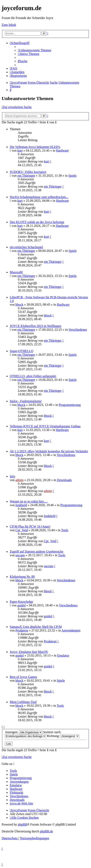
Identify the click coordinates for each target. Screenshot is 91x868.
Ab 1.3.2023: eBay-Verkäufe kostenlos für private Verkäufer (49, 451)
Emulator (63, 655)
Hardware (63, 150)
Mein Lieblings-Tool (23, 702)
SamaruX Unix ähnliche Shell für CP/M (36, 627)
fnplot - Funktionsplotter (26, 401)
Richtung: (63, 736)
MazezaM (16, 272)
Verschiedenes (78, 330)
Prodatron (22, 630)
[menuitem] (34, 50)
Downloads (64, 480)
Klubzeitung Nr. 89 (22, 577)
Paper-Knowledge (21, 602)
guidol (22, 605)
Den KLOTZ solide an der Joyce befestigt (37, 222)
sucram (20, 555)
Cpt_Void (22, 530)
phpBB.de (46, 831)
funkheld (21, 505)
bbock (19, 305)
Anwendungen (71, 630)
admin (19, 480)
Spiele (72, 176)
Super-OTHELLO (21, 351)
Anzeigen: (24, 732)
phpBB (22, 824)
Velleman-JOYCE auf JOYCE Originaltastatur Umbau (45, 426)
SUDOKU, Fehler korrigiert (28, 172)
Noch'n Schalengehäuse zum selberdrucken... (39, 197)
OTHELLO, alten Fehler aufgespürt (33, 376)
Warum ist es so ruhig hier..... (29, 501)
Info (12, 476)
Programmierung (70, 405)
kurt (20, 150)
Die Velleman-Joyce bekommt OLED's (35, 147)
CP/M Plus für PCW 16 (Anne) (30, 526)
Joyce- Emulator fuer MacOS (29, 652)
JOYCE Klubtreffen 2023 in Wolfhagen (35, 326)
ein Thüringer (26, 176)
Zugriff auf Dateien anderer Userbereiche (36, 552)
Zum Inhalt (9, 25)
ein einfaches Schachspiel (26, 247)
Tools (65, 530)
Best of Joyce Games (23, 677)
